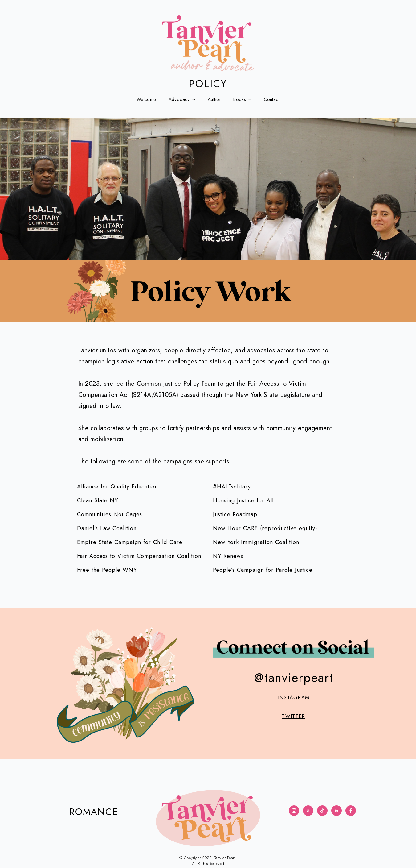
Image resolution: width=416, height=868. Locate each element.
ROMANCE (94, 812)
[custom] (322, 811)
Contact (272, 99)
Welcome (146, 99)
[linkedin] (336, 811)
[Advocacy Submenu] (196, 100)
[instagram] (294, 811)
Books (240, 99)
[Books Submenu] (252, 100)
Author (214, 99)
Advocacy (179, 99)
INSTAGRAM (294, 698)
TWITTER (294, 716)
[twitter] (308, 811)
